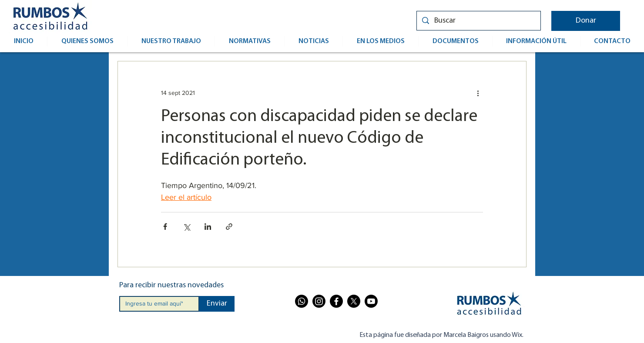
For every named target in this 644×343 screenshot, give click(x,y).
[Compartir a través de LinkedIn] (208, 227)
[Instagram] (319, 301)
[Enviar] (217, 304)
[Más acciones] (478, 93)
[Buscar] (478, 21)
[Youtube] (371, 301)
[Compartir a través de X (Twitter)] (186, 227)
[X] (354, 301)
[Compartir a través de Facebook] (165, 227)
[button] (586, 21)
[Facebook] (336, 301)
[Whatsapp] (302, 301)
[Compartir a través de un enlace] (229, 227)
